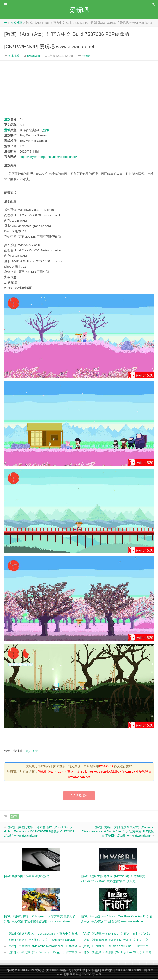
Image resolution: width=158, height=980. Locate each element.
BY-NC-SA (106, 767)
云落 (99, 975)
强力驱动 (75, 975)
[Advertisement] (79, 89)
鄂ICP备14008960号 (129, 971)
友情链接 (93, 971)
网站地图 (107, 971)
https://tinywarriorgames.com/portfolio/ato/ (48, 157)
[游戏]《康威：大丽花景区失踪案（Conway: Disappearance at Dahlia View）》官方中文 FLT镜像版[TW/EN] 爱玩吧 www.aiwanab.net (118, 832)
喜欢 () (79, 796)
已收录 (86, 56)
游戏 (7, 120)
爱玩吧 (39, 971)
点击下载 (32, 751)
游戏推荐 (16, 23)
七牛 (66, 975)
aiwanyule (34, 56)
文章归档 (80, 971)
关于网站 (52, 971)
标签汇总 (66, 971)
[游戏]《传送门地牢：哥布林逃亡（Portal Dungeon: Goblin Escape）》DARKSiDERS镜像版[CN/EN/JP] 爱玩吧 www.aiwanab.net (41, 832)
